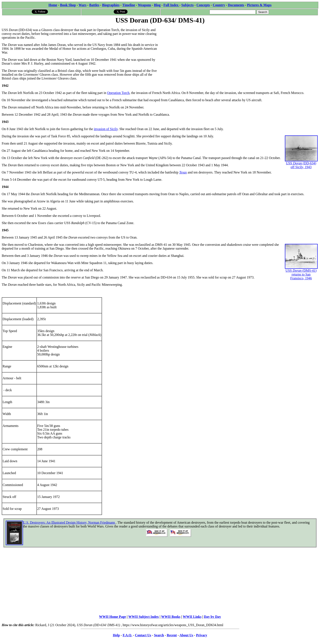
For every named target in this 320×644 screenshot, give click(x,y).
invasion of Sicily (106, 129)
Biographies (111, 5)
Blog (157, 5)
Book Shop (68, 5)
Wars (82, 5)
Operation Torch (118, 93)
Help (116, 635)
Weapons (145, 5)
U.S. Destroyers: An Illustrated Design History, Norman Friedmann (69, 522)
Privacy (202, 635)
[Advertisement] (239, 55)
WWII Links (192, 617)
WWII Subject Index (144, 617)
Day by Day (212, 617)
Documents (236, 5)
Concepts (203, 5)
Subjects (188, 5)
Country (219, 5)
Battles (94, 5)
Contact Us (143, 635)
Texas (183, 172)
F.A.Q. (127, 635)
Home (53, 5)
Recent (172, 635)
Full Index (171, 5)
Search (159, 635)
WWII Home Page (112, 617)
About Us (186, 635)
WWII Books (171, 617)
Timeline (129, 5)
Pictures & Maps (259, 5)
